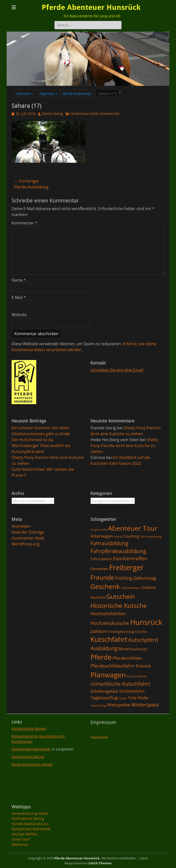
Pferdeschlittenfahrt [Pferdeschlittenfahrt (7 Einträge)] (113, 666)
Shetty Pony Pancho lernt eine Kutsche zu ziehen (124, 446)
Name (19, 280)
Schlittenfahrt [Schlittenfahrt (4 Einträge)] (132, 691)
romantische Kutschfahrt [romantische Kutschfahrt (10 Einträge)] (120, 684)
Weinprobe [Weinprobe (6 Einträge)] (119, 705)
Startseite (25, 94)
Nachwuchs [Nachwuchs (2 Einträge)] (139, 649)
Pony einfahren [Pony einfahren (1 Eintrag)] (137, 676)
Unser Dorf (21, 839)
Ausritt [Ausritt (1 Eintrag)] (118, 537)
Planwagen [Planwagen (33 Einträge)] (108, 675)
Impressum (99, 737)
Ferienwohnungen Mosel (32, 764)
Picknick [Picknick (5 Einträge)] (143, 666)
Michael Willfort (25, 834)
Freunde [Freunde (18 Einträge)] (102, 577)
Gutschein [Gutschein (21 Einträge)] (121, 596)
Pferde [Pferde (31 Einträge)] (101, 657)
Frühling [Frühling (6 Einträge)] (124, 578)
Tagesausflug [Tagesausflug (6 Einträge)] (104, 697)
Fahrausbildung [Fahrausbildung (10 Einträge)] (109, 543)
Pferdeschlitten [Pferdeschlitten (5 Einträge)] (127, 658)
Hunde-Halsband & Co (30, 824)
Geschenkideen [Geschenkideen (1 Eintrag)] (131, 588)
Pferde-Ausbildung (78, 94)
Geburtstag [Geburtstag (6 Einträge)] (145, 578)
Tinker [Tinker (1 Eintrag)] (123, 698)
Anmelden (21, 526)
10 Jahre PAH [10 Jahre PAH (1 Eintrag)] (99, 530)
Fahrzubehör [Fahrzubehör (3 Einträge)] (101, 559)
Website (19, 315)
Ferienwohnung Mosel (30, 813)
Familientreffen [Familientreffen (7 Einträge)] (130, 559)
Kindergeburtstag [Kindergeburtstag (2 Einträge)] (121, 632)
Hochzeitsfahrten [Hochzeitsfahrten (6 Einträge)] (108, 613)
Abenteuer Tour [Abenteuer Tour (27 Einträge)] (133, 528)
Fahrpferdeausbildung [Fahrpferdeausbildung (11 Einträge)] (118, 551)
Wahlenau (20, 844)
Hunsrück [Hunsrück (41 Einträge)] (146, 622)
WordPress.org (26, 544)
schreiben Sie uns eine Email (117, 370)
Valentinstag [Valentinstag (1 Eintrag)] (98, 705)
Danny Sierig (52, 114)
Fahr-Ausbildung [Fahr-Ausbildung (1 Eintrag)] (151, 537)
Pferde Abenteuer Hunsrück (91, 7)
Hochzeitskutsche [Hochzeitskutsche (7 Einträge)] (110, 623)
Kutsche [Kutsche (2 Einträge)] (141, 632)
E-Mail (19, 297)
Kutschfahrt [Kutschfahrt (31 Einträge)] (109, 639)
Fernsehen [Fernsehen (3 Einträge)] (99, 569)
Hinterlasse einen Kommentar (95, 114)
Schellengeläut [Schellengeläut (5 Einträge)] (104, 691)
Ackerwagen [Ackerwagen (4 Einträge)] (102, 536)
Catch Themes (100, 863)
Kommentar (24, 223)
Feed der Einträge (28, 532)
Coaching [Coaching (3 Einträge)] (131, 536)
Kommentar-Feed (28, 538)
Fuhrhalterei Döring (28, 757)
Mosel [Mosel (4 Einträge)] (124, 649)
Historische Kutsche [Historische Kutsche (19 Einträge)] (119, 605)
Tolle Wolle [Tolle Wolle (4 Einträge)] (138, 698)
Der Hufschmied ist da (32, 440)
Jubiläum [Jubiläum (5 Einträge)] (99, 631)
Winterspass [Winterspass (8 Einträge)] (145, 705)
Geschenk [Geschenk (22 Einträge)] (105, 587)
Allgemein (48, 94)
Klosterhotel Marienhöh (31, 749)
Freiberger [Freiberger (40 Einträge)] (126, 567)
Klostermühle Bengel (29, 729)
